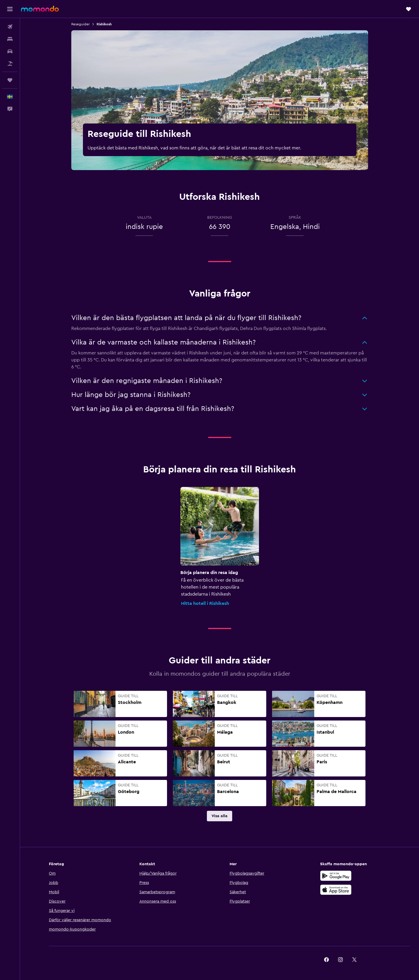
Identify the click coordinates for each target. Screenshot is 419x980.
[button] (10, 9)
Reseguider (80, 24)
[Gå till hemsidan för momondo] (40, 9)
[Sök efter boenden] (10, 39)
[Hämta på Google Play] (336, 876)
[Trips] (10, 80)
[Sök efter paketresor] (10, 63)
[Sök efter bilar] (10, 51)
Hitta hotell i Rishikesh (205, 603)
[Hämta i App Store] (336, 890)
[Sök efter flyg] (10, 27)
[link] (220, 816)
